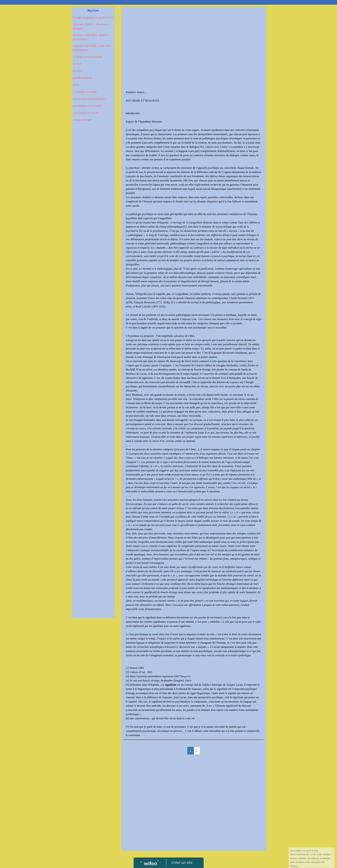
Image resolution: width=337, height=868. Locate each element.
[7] (128, 727)
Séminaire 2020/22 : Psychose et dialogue (91, 26)
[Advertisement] (93, 219)
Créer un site (182, 862)
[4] (186, 420)
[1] (128, 668)
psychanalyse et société (86, 113)
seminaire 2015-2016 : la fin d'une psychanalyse (92, 48)
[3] (128, 676)
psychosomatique (83, 78)
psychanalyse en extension (88, 106)
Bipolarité (93, 11)
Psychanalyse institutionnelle (89, 99)
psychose (78, 71)
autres (76, 85)
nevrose (77, 64)
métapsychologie (82, 120)
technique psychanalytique (88, 57)
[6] (128, 718)
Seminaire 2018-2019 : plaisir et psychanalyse (91, 37)
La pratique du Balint (85, 92)
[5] (128, 685)
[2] (128, 672)
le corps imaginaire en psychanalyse (93, 18)
